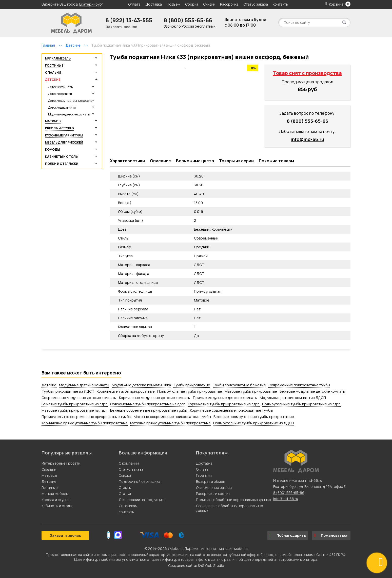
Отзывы (125, 487)
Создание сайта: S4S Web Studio (196, 565)
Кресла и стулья (60, 128)
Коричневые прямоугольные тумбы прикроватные (85, 423)
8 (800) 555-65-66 (188, 20)
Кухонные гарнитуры (64, 135)
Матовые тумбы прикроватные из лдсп (75, 410)
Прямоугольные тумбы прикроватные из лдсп (301, 404)
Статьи (125, 494)
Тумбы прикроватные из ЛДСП (68, 391)
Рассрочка (229, 4)
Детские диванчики (62, 107)
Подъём (173, 4)
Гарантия (204, 475)
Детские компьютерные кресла (70, 101)
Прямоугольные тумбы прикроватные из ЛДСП (254, 423)
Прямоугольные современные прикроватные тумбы (86, 417)
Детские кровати (60, 94)
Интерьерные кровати (61, 463)
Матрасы (53, 121)
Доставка (154, 4)
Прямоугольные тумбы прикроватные (190, 391)
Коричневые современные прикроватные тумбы (231, 410)
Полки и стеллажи (62, 164)
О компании (129, 463)
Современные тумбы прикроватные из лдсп (148, 404)
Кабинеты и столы (62, 157)
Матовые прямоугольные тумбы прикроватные (170, 423)
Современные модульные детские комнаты (79, 398)
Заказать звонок (121, 27)
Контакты (281, 4)
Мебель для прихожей (64, 142)
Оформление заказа (214, 487)
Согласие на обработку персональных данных (229, 508)
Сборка (192, 4)
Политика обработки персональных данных (233, 500)
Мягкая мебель (58, 58)
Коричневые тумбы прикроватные (126, 391)
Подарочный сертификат (140, 481)
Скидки (210, 4)
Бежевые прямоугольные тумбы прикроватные (254, 417)
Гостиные (54, 65)
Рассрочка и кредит (213, 494)
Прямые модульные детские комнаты (225, 398)
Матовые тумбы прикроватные (251, 391)
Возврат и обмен (211, 481)
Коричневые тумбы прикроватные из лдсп (224, 404)
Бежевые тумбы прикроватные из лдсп (75, 404)
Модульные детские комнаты (69, 114)
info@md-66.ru (307, 139)
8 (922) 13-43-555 (129, 20)
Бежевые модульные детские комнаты (312, 391)
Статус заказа (256, 4)
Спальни (53, 73)
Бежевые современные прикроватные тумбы (149, 410)
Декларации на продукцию (142, 500)
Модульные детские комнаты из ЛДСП (293, 398)
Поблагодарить (288, 535)
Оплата (134, 4)
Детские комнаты (61, 87)
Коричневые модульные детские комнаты (155, 398)
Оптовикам (128, 506)
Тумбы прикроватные (192, 385)
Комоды (53, 150)
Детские (53, 80)
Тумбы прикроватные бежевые (239, 385)
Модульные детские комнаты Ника (141, 385)
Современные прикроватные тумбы (299, 385)
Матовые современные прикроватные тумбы (172, 417)
